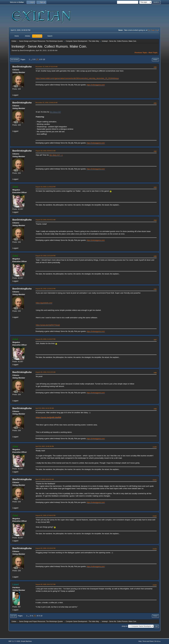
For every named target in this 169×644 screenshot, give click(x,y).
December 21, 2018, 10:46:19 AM (46, 103)
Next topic (153, 53)
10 (44, 59)
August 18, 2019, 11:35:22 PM (45, 187)
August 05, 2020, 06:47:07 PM (45, 584)
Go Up (13, 616)
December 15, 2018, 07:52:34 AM (46, 67)
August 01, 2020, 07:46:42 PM (45, 515)
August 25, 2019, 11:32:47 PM (45, 339)
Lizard (16, 584)
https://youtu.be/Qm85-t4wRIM (48, 417)
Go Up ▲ (158, 641)
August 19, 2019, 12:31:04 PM (45, 256)
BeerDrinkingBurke (22, 67)
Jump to (124, 626)
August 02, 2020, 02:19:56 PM (45, 548)
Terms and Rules (148, 641)
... (31, 59)
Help (140, 641)
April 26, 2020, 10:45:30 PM (45, 446)
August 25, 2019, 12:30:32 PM (45, 289)
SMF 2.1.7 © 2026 (14, 641)
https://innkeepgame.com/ (96, 85)
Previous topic (141, 53)
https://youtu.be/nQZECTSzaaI (48, 325)
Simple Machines (26, 641)
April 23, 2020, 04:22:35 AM (45, 408)
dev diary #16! (55, 112)
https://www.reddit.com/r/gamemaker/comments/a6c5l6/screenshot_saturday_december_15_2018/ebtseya (77, 78)
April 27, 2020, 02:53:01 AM (45, 479)
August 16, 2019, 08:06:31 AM (45, 151)
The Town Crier (153, 30)
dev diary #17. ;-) (56, 155)
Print (155, 60)
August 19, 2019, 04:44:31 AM (45, 220)
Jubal (15, 187)
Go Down (15, 60)
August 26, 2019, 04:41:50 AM (45, 372)
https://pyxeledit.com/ (44, 303)
